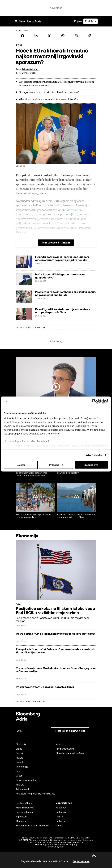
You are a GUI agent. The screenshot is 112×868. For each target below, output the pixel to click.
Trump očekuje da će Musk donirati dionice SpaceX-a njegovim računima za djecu (56, 670)
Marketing (21, 821)
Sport (19, 771)
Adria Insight (22, 789)
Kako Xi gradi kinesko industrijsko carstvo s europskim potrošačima (62, 311)
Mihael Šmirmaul (30, 69)
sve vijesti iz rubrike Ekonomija (30, 701)
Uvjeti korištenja (24, 803)
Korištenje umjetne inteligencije (32, 826)
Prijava (78, 21)
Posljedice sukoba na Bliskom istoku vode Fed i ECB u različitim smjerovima (55, 611)
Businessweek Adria (26, 780)
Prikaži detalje (94, 455)
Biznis (19, 749)
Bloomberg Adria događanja (70, 753)
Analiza (20, 785)
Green (19, 776)
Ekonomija (27, 536)
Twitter (60, 817)
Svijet (19, 604)
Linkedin (60, 821)
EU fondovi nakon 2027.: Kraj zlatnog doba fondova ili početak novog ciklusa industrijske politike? (34, 473)
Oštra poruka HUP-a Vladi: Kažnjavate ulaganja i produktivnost (56, 634)
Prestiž (19, 762)
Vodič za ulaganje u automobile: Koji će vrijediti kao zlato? (75, 471)
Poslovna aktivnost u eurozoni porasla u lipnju (45, 687)
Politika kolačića (24, 812)
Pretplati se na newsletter (70, 731)
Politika (20, 753)
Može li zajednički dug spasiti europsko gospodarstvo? (60, 276)
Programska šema (65, 749)
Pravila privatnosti (25, 808)
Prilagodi (56, 465)
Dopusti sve (91, 465)
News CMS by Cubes (56, 847)
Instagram (61, 812)
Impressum (22, 817)
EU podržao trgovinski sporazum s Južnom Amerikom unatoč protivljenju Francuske (62, 259)
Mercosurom (74, 210)
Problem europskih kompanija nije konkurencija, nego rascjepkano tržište (66, 294)
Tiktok (59, 826)
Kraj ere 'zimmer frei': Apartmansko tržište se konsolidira (34, 516)
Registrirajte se (81, 861)
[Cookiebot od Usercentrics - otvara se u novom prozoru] (94, 401)
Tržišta (20, 758)
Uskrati (21, 465)
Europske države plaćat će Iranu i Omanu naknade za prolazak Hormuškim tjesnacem (55, 651)
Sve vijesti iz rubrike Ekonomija (30, 327)
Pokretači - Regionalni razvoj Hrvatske (35, 794)
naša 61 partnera (19, 418)
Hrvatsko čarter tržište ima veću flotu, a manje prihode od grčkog (76, 516)
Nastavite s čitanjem (56, 243)
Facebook (61, 808)
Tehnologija (22, 767)
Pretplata (90, 21)
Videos (60, 744)
